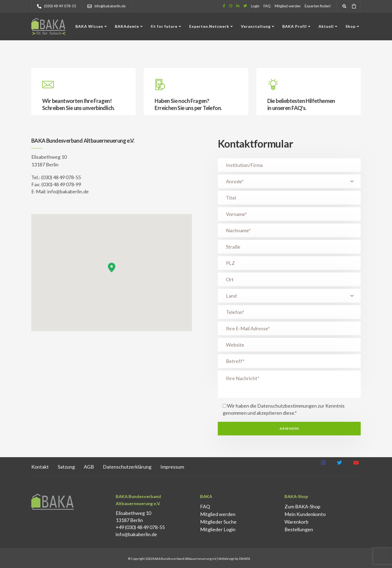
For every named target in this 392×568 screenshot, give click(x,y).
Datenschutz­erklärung (127, 467)
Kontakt (40, 467)
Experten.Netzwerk (209, 26)
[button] (112, 268)
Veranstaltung (256, 26)
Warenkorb (296, 522)
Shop (350, 26)
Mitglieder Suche (218, 522)
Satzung (66, 467)
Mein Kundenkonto (305, 514)
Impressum (172, 467)
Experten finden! (318, 6)
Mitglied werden (288, 6)
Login (255, 6)
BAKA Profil (295, 26)
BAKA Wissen (89, 26)
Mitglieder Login (218, 529)
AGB (89, 467)
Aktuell (326, 26)
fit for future (164, 26)
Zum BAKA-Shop (302, 506)
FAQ (267, 6)
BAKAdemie (127, 26)
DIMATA (244, 559)
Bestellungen (299, 529)
